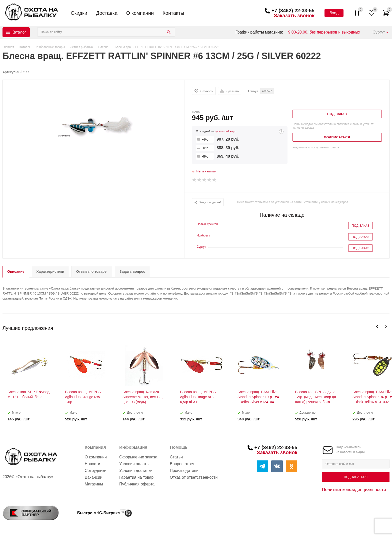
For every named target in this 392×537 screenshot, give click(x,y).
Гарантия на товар (136, 477)
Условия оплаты (134, 464)
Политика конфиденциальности (354, 489)
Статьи (176, 457)
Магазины (94, 484)
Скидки (79, 13)
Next (386, 326)
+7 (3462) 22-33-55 (293, 11)
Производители (184, 471)
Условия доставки (136, 471)
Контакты (173, 13)
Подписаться (356, 477)
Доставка (107, 13)
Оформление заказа (138, 457)
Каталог (19, 32)
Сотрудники (96, 471)
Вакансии (94, 477)
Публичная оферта (137, 484)
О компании (140, 13)
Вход (334, 13)
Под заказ (360, 226)
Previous (377, 326)
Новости (92, 464)
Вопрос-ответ (182, 464)
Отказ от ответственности (194, 477)
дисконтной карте (226, 131)
